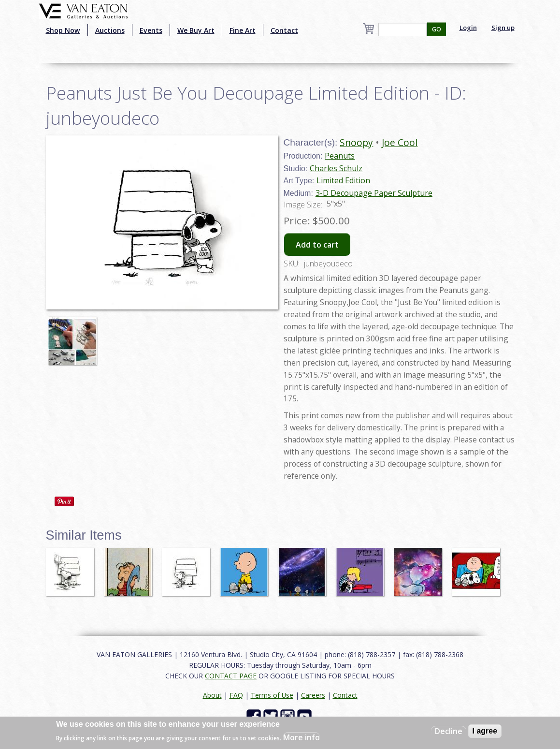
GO (437, 29)
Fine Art (243, 30)
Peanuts (340, 156)
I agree (485, 731)
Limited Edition (343, 180)
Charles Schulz (336, 168)
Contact (284, 30)
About (212, 695)
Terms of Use (272, 695)
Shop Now (63, 30)
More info (302, 737)
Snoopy (356, 142)
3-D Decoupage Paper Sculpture (374, 193)
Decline (449, 731)
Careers (313, 695)
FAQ (236, 695)
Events (151, 30)
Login (468, 28)
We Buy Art (196, 30)
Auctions (110, 30)
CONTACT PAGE (231, 676)
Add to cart (317, 245)
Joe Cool (400, 142)
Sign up (503, 28)
